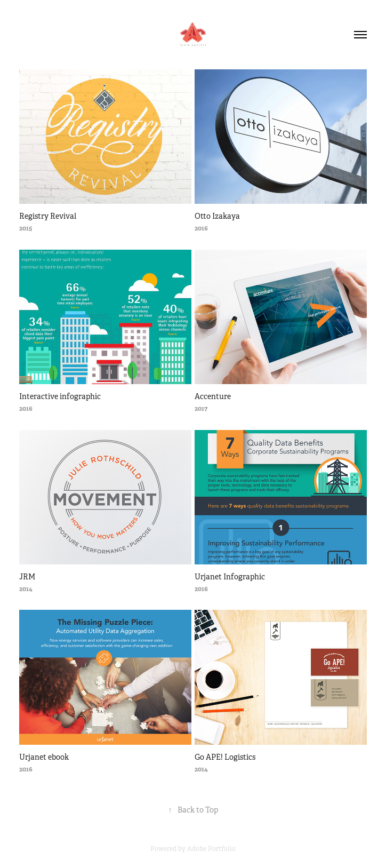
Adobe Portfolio (211, 849)
